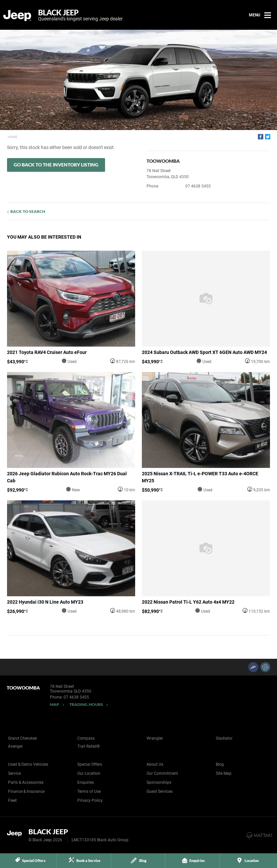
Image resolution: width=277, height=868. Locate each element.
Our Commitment (162, 773)
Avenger (15, 746)
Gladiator (224, 738)
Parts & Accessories (26, 782)
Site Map (224, 773)
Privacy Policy (90, 800)
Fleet (12, 800)
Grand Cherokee (22, 738)
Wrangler (155, 738)
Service (14, 773)
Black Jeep (80, 15)
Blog (220, 764)
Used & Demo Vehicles (28, 764)
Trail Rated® (88, 746)
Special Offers (90, 764)
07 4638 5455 (198, 186)
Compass (86, 738)
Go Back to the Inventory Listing (56, 165)
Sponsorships (159, 782)
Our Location (89, 773)
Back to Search (28, 211)
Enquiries (86, 782)
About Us (155, 764)
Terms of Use (89, 791)
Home (13, 137)
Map (55, 704)
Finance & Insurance (26, 791)
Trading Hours (86, 704)
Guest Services (160, 791)
